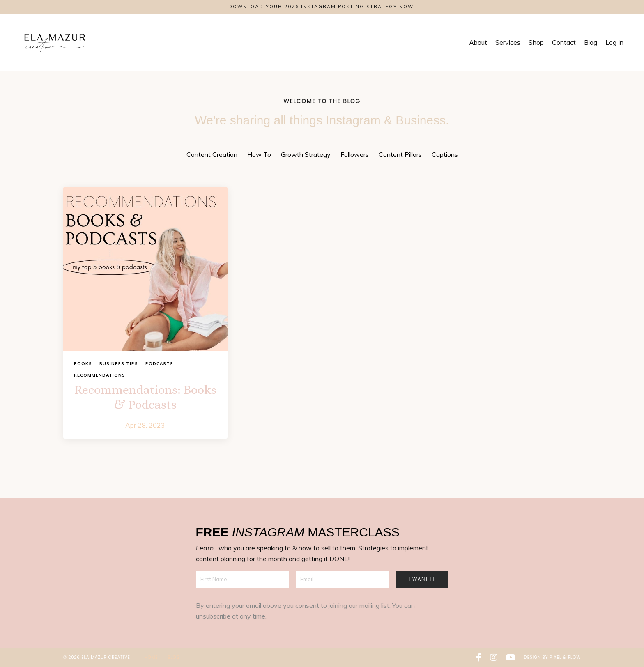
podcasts (159, 364)
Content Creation (212, 154)
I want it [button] (422, 579)
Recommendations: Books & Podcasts (145, 397)
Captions (445, 154)
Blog (591, 42)
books (83, 364)
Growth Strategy (306, 154)
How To (259, 154)
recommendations (100, 375)
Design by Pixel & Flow (552, 657)
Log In (614, 42)
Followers (355, 154)
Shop (536, 42)
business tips (119, 364)
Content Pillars (400, 154)
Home (152, 657)
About (478, 42)
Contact (564, 42)
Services (508, 42)
